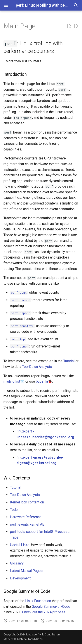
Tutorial (69, 361)
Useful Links (20, 545)
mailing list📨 (14, 381)
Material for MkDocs (30, 639)
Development (20, 578)
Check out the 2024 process (44, 612)
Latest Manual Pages (26, 571)
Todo (14, 510)
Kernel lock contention (27, 502)
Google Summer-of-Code (51, 607)
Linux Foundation (38, 601)
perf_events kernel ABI (28, 524)
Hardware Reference (26, 517)
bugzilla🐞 (44, 381)
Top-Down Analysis (37, 367)
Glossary (17, 563)
